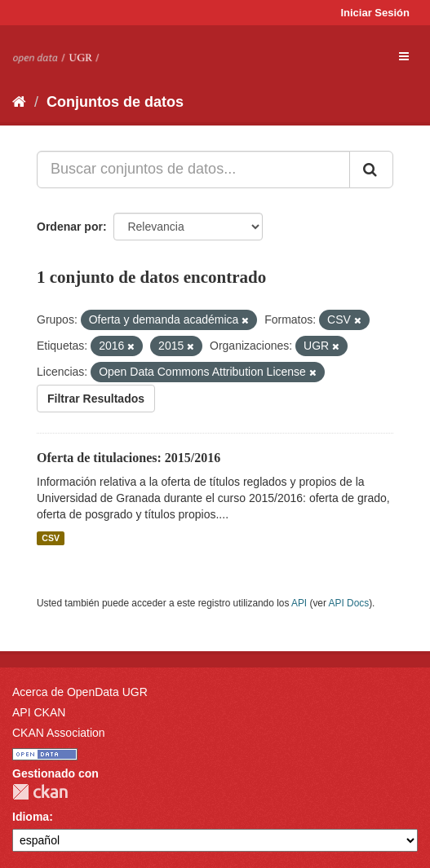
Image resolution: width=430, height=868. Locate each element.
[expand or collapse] (404, 56)
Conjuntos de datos (115, 102)
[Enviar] (371, 170)
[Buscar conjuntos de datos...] (193, 170)
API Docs (349, 603)
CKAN (40, 792)
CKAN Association (59, 733)
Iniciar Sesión (375, 13)
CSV (51, 538)
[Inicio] (19, 102)
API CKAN (39, 712)
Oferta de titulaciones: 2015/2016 (129, 458)
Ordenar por (70, 227)
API (299, 603)
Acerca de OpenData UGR (80, 692)
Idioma (31, 817)
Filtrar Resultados (96, 399)
